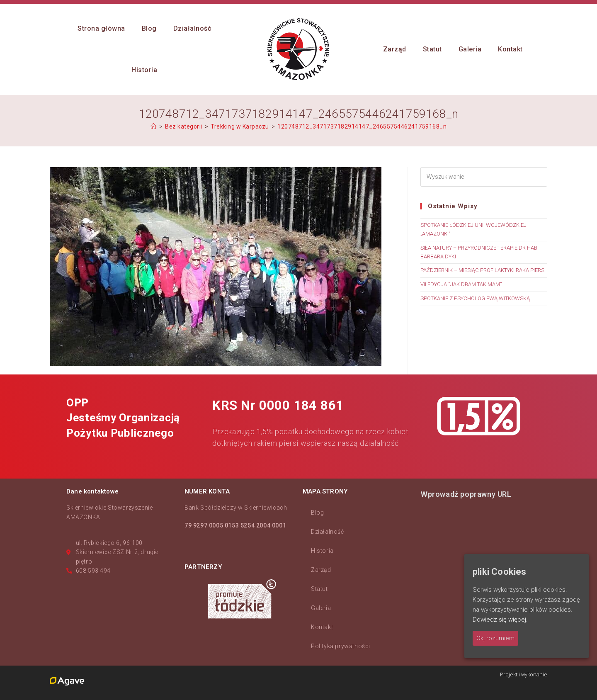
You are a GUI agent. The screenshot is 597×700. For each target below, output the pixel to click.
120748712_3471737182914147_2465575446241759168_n (362, 126)
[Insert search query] (484, 177)
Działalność (328, 532)
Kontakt (322, 627)
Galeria (321, 608)
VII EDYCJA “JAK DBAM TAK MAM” (461, 284)
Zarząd (321, 570)
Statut (319, 589)
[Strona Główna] (154, 126)
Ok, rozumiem (495, 638)
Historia (322, 551)
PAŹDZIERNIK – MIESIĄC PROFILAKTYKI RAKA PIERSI (483, 270)
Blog (317, 513)
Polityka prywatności (341, 646)
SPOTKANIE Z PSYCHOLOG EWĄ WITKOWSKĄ (475, 298)
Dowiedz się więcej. (500, 620)
